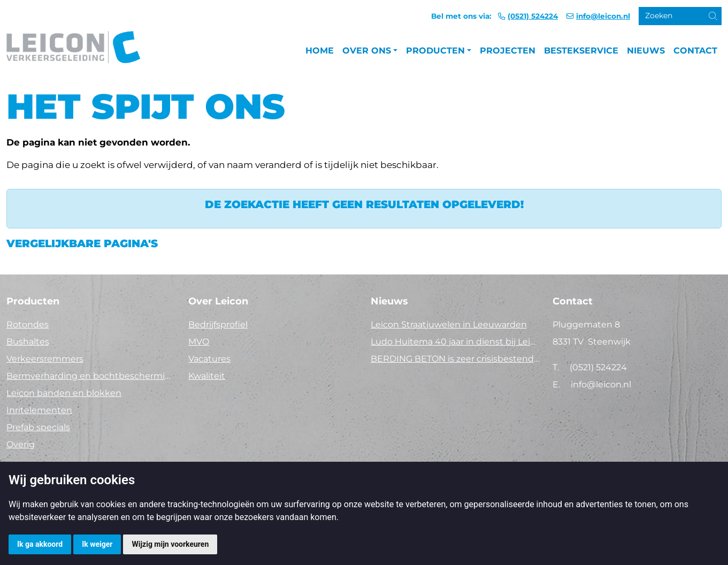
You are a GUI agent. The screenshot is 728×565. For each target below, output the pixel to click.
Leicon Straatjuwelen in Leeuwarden (449, 325)
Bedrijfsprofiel (218, 325)
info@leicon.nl (603, 16)
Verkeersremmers (45, 359)
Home (320, 51)
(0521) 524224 (533, 16)
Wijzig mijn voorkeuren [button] (170, 544)
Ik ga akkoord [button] (40, 544)
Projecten (508, 51)
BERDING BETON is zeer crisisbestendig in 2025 (455, 359)
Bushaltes (28, 342)
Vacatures (209, 359)
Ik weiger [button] (97, 544)
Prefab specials (38, 427)
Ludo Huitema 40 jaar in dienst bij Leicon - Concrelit (455, 342)
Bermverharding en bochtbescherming (91, 376)
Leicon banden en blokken (64, 393)
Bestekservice (581, 51)
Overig (21, 444)
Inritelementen (39, 410)
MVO (199, 342)
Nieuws (646, 51)
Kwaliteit (207, 376)
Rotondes (28, 325)
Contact (695, 51)
